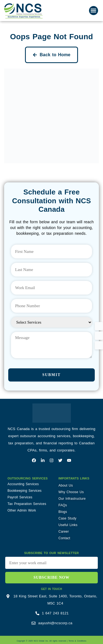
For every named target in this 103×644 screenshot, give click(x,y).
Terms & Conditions (77, 641)
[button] (94, 11)
